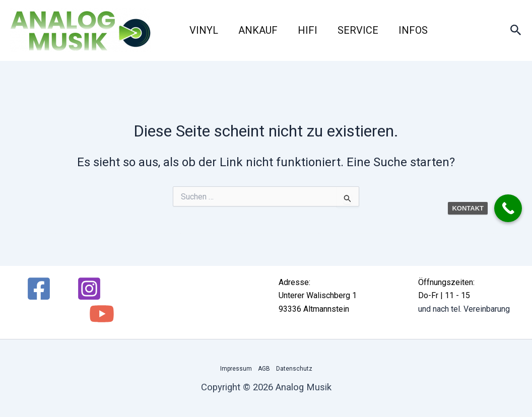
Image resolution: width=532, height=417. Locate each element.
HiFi (308, 30)
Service (358, 30)
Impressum (236, 369)
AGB (264, 369)
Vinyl (204, 30)
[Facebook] (39, 289)
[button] (516, 30)
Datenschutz (294, 369)
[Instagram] (89, 289)
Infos (413, 30)
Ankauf (258, 30)
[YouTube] (102, 314)
